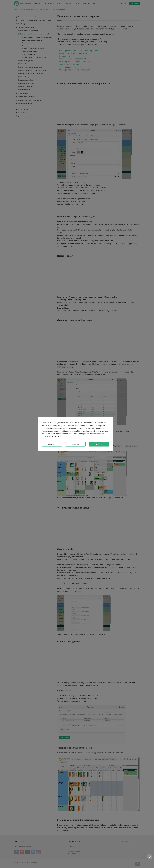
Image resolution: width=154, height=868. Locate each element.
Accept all (99, 444)
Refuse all (75, 444)
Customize (52, 444)
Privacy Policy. (57, 437)
